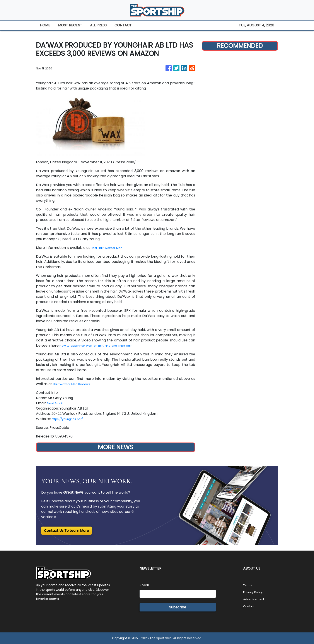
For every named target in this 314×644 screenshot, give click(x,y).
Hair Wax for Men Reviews (75, 384)
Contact (250, 606)
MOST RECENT (70, 25)
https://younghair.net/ (71, 419)
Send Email (56, 403)
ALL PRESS (98, 25)
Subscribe (178, 607)
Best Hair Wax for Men (110, 248)
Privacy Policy (255, 592)
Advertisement (256, 599)
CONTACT (123, 25)
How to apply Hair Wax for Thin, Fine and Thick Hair (103, 345)
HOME (45, 25)
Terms (249, 585)
